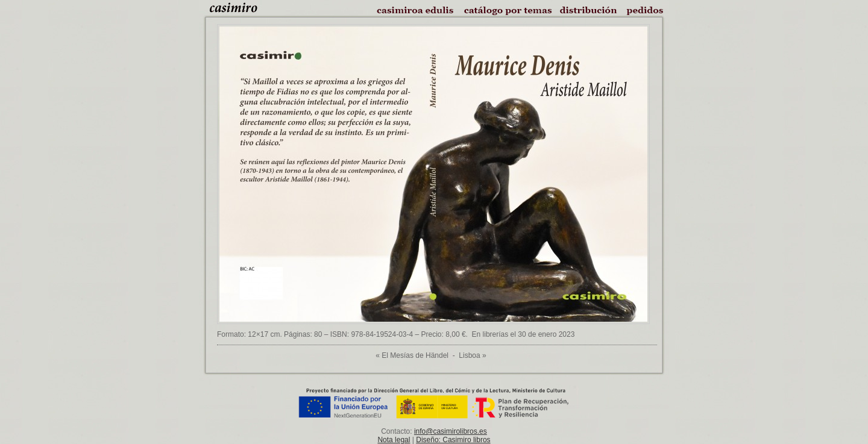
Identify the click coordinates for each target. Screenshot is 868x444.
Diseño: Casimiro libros (453, 440)
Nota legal (394, 440)
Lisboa (469, 355)
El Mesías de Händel (415, 355)
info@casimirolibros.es (451, 431)
